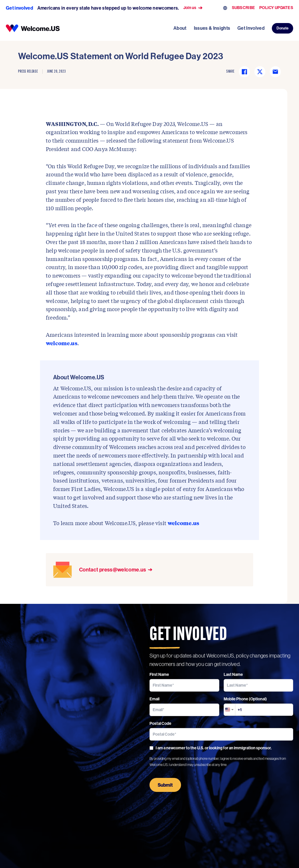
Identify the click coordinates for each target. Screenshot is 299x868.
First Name (159, 674)
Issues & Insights (212, 28)
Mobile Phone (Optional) (245, 699)
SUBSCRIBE (244, 8)
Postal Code (160, 723)
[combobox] (230, 710)
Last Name (233, 674)
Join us (193, 8)
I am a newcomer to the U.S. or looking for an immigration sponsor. (211, 748)
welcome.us (62, 343)
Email (154, 699)
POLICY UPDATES (276, 8)
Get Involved (251, 28)
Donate (283, 28)
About (180, 28)
